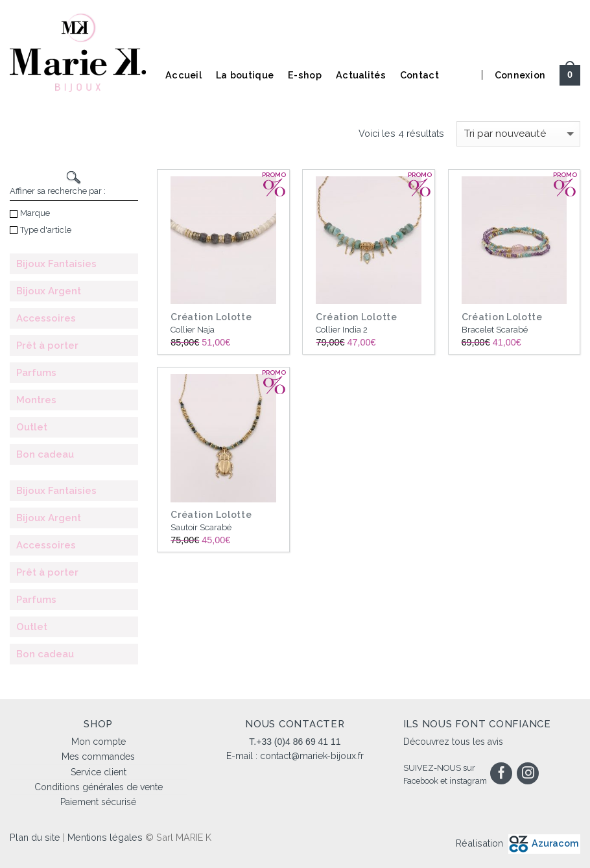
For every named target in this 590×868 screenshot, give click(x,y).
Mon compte (99, 742)
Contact (419, 75)
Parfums (36, 373)
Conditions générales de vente (99, 787)
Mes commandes (98, 757)
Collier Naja (193, 330)
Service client (99, 772)
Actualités (361, 75)
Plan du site (35, 837)
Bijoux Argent (49, 291)
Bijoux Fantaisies (56, 264)
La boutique (245, 75)
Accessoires (46, 318)
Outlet (32, 427)
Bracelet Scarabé (495, 330)
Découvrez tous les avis (453, 742)
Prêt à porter (47, 346)
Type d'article (41, 230)
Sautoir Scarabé (201, 527)
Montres (36, 400)
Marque (30, 213)
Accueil (183, 75)
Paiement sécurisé (98, 802)
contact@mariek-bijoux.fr (312, 756)
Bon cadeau (45, 454)
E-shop (305, 75)
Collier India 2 (342, 330)
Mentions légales (105, 837)
